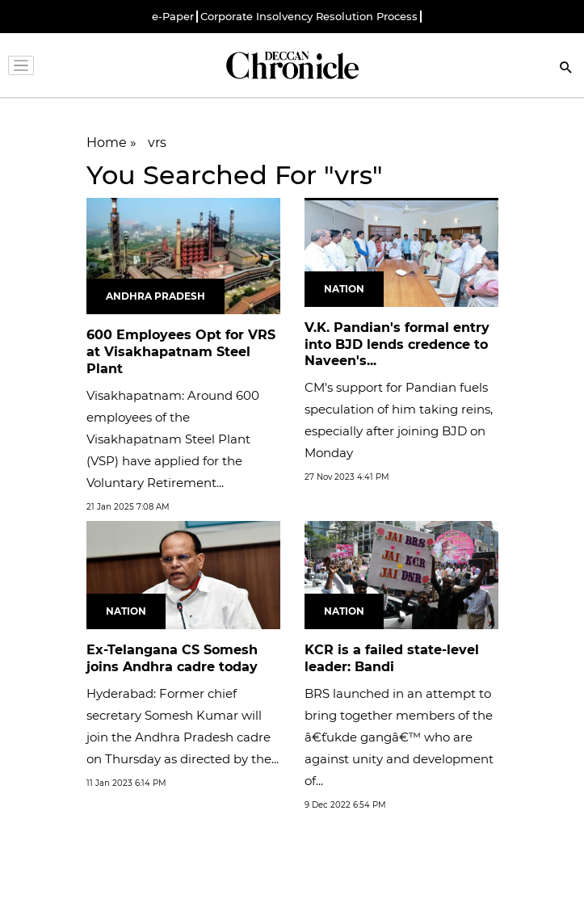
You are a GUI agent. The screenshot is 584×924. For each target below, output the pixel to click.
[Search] (566, 69)
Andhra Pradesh (155, 296)
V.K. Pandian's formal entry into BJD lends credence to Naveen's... (397, 344)
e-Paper (173, 17)
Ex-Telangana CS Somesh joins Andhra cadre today (172, 658)
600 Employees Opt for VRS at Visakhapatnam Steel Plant (181, 352)
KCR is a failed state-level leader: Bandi (392, 658)
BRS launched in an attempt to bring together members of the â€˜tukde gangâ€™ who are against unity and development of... (399, 737)
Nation (344, 289)
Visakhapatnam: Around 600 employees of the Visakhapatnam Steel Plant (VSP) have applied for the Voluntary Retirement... (173, 439)
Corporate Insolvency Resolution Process (309, 17)
